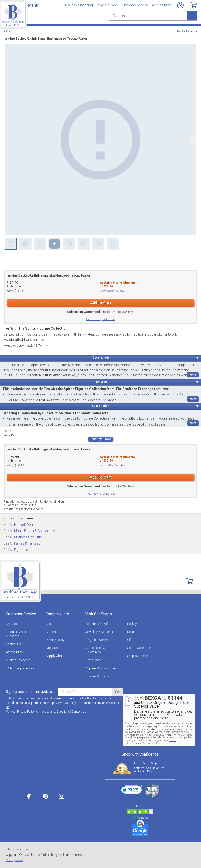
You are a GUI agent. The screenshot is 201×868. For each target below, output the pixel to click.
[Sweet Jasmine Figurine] (100, 140)
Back (9, 31)
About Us (52, 624)
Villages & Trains (97, 676)
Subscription (100, 406)
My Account (14, 624)
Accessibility (161, 5)
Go (118, 692)
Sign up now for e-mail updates (30, 692)
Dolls (130, 632)
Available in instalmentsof (117, 285)
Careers (51, 632)
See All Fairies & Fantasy (22, 543)
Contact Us (13, 644)
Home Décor (93, 660)
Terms (172, 740)
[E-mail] (85, 692)
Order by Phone (100, 439)
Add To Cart (101, 477)
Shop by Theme (137, 656)
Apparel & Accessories (101, 668)
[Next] (194, 139)
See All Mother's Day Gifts (23, 537)
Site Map (52, 648)
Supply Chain (55, 656)
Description (100, 358)
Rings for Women (97, 640)
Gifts (130, 640)
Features (101, 382)
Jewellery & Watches (100, 632)
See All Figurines (16, 550)
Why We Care (107, 5)
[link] (131, 790)
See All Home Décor (18, 525)
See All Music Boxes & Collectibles (29, 531)
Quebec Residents (18, 660)
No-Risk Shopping (79, 5)
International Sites (17, 849)
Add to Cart (101, 303)
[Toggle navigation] (35, 5)
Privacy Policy (55, 640)
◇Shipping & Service (20, 668)
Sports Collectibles (140, 648)
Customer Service (134, 5)
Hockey (132, 624)
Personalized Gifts (98, 624)
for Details (186, 31)
